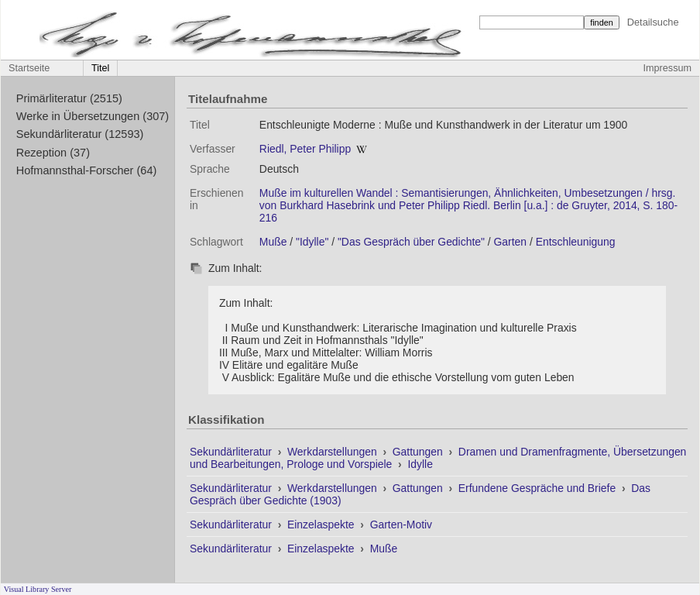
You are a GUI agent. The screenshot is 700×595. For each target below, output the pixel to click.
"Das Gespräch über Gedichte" (411, 242)
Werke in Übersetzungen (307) (93, 116)
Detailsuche (653, 22)
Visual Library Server (38, 589)
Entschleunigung (576, 242)
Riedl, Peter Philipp (305, 149)
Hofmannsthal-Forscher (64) (87, 170)
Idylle (420, 464)
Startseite (29, 68)
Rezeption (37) (53, 153)
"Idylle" (312, 242)
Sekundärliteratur (232, 452)
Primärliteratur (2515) (69, 98)
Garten (511, 242)
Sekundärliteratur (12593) (80, 134)
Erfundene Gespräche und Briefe (539, 488)
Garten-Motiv (401, 524)
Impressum (667, 68)
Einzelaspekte (322, 524)
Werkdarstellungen (334, 452)
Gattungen (419, 452)
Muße (273, 242)
